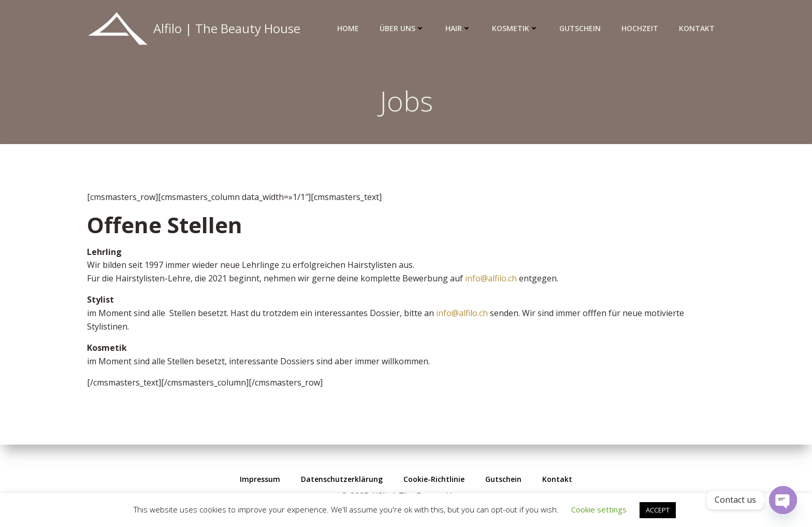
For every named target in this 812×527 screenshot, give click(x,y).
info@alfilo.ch (491, 278)
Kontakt (697, 28)
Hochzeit (640, 28)
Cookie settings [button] (599, 509)
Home (348, 28)
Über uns (402, 28)
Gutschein (580, 28)
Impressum (260, 479)
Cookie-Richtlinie (434, 479)
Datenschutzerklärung (342, 479)
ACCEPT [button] (658, 510)
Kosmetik (515, 28)
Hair (458, 28)
